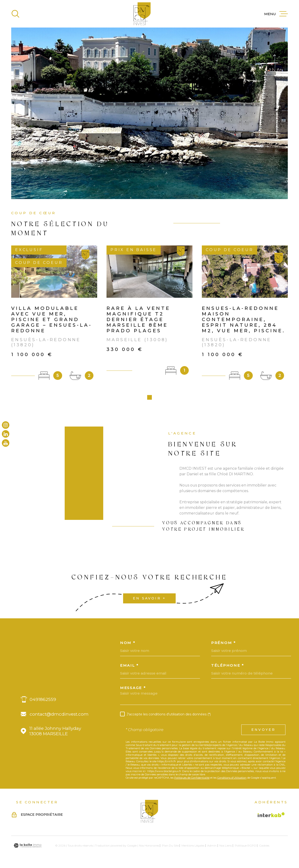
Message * (133, 689)
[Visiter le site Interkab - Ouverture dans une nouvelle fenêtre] (271, 816)
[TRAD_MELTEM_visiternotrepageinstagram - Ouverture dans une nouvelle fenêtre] (6, 425)
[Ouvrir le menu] (276, 14)
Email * (129, 667)
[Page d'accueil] (142, 14)
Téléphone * (228, 667)
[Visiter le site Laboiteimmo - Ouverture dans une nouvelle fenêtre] (28, 847)
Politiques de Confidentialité (192, 779)
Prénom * (224, 644)
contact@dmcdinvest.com (59, 716)
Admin (212, 847)
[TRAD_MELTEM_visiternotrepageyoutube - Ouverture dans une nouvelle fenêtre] (6, 443)
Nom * (128, 644)
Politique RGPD (246, 847)
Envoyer (263, 731)
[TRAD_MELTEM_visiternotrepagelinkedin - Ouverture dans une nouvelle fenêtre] (6, 434)
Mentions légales (193, 847)
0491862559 (43, 701)
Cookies (264, 847)
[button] (149, 399)
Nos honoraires (149, 847)
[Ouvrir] (15, 14)
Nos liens (226, 847)
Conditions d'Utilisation (232, 779)
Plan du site (170, 847)
